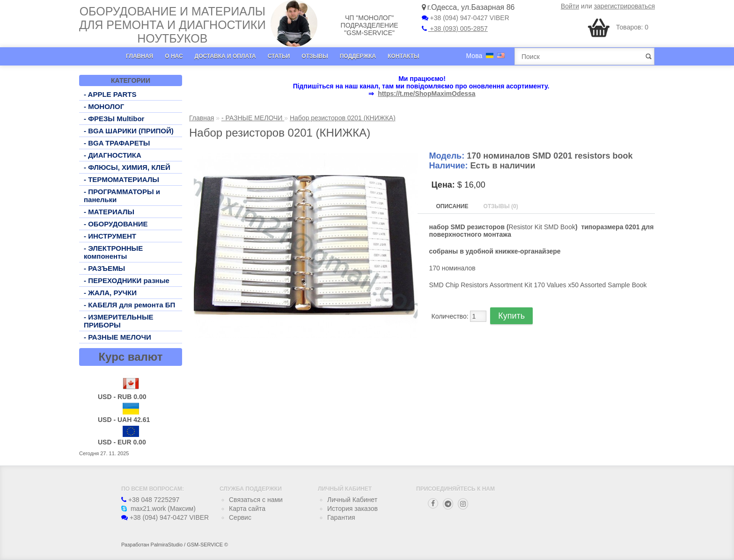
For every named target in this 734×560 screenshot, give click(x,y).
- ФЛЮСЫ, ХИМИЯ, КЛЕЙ (127, 167)
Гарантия (341, 517)
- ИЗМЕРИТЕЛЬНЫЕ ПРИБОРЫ (119, 321)
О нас (174, 56)
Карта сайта (247, 509)
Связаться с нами (256, 500)
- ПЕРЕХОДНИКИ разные (127, 280)
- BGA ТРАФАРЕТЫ (117, 143)
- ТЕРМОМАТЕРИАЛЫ (121, 179)
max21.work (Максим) (158, 509)
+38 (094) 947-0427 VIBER (466, 18)
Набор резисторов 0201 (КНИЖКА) (343, 118)
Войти (570, 6)
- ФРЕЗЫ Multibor (114, 119)
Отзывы (315, 56)
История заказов (352, 509)
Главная (139, 56)
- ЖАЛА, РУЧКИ (110, 293)
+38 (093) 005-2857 (455, 29)
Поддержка (358, 56)
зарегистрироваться (624, 6)
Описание (452, 206)
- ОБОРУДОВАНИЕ (116, 224)
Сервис (240, 517)
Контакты (403, 56)
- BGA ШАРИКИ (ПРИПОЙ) (129, 131)
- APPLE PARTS (110, 94)
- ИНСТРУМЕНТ (110, 236)
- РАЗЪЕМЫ (104, 268)
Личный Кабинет (352, 500)
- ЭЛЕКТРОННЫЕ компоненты (113, 252)
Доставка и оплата (225, 56)
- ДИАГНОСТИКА (113, 155)
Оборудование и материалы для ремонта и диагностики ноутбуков (172, 25)
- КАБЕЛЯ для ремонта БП (129, 305)
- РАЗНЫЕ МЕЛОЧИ (117, 337)
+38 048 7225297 (150, 500)
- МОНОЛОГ (104, 106)
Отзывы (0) (500, 206)
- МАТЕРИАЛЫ (109, 212)
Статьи (279, 56)
